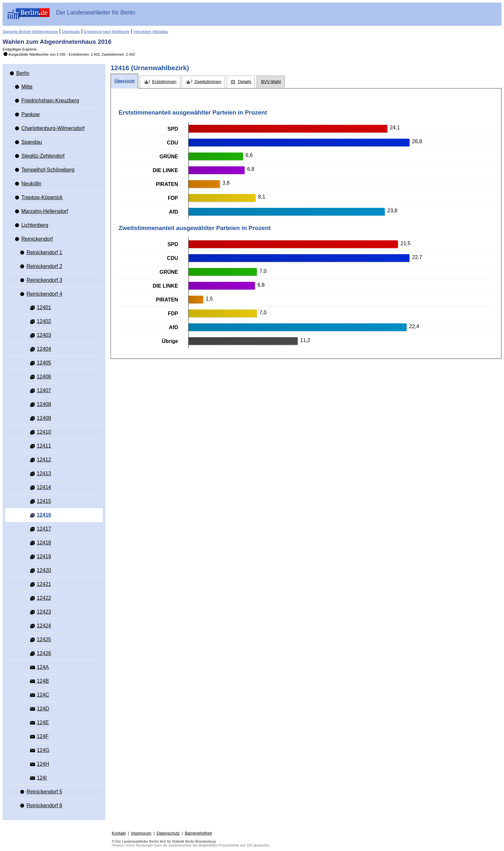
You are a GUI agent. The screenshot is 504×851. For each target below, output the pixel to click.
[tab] (124, 81)
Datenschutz (168, 833)
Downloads (71, 32)
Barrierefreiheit (198, 833)
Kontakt (119, 833)
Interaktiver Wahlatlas (151, 32)
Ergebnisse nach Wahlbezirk (107, 32)
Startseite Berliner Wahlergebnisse (30, 32)
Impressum (141, 833)
